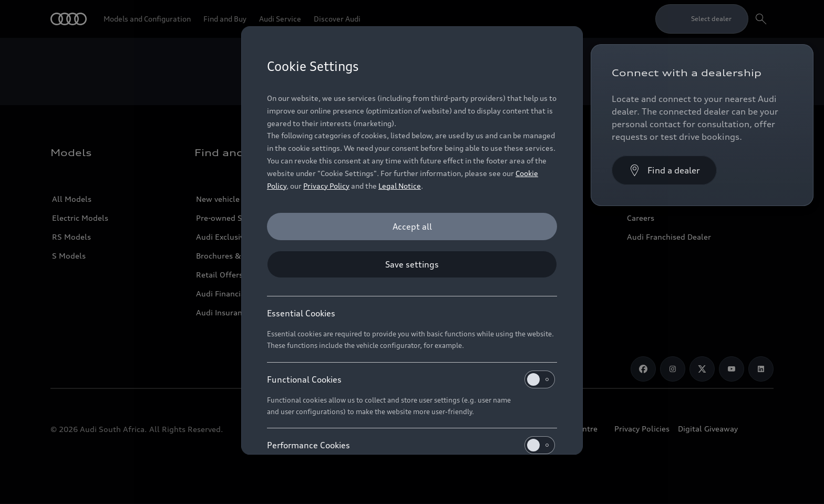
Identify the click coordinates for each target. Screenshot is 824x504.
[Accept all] (412, 227)
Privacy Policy (326, 186)
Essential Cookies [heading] (301, 313)
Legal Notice (400, 186)
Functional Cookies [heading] (411, 379)
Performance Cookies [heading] (411, 445)
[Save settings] (412, 264)
